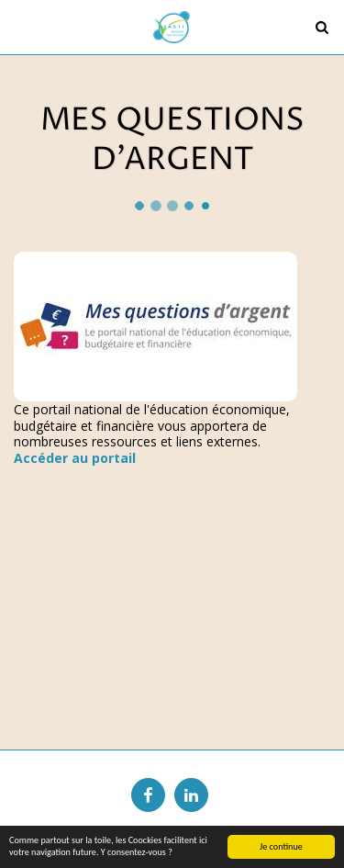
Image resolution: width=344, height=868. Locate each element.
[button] (20, 26)
